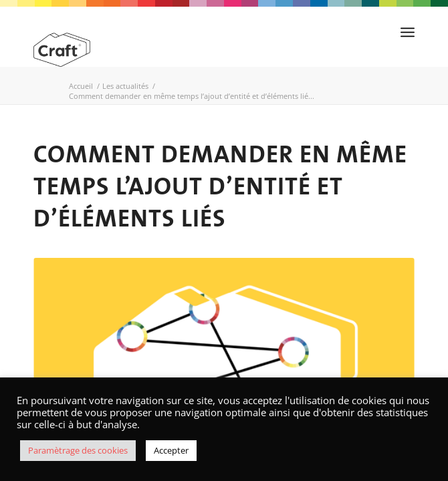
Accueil (81, 86)
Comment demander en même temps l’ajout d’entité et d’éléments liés (220, 186)
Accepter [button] (171, 450)
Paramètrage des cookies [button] (78, 450)
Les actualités (125, 86)
